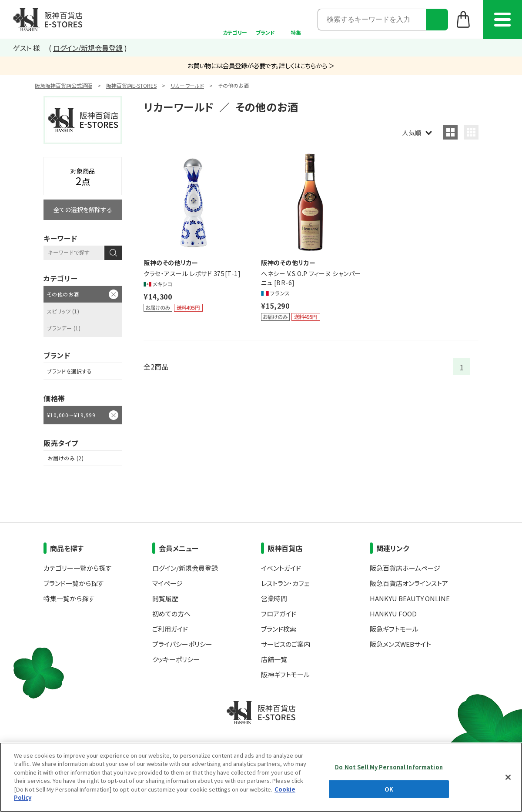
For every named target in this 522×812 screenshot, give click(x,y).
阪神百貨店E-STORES (131, 85)
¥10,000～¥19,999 (71, 415)
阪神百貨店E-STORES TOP (48, 20)
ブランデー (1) (64, 328)
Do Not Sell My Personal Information (389, 767)
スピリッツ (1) (63, 311)
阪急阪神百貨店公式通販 (64, 85)
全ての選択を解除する (83, 210)
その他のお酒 (63, 294)
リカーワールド (187, 85)
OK (389, 789)
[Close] (508, 777)
